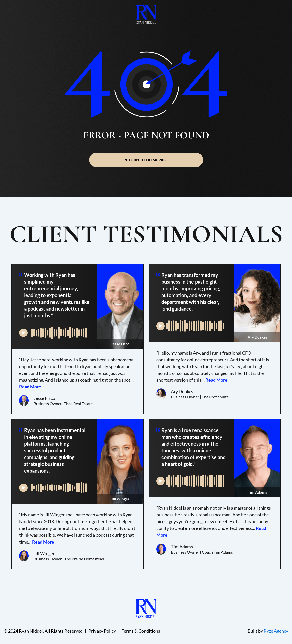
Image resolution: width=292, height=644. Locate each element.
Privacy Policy (102, 631)
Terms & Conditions (141, 631)
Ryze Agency (276, 631)
